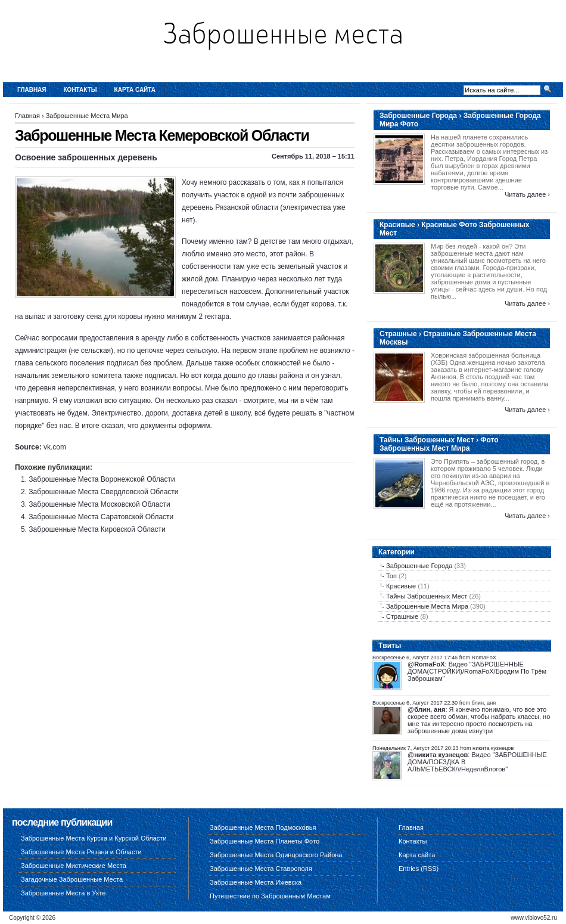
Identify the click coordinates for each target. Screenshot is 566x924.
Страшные (402, 616)
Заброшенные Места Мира (87, 116)
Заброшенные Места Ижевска (256, 882)
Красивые (401, 586)
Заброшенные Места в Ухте (63, 893)
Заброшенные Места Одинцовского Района (276, 855)
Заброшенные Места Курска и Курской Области (94, 838)
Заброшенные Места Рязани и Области (81, 852)
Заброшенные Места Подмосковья (263, 827)
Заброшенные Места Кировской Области (97, 529)
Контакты (80, 90)
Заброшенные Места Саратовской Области (101, 517)
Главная (32, 90)
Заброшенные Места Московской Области (99, 504)
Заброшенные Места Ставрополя (261, 869)
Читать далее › (527, 194)
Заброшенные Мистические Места (74, 866)
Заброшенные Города (419, 566)
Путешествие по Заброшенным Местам (270, 896)
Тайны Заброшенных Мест (427, 596)
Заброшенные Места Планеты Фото (265, 841)
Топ (391, 576)
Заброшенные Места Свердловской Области (103, 492)
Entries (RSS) (419, 869)
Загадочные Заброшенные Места (72, 879)
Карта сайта (135, 90)
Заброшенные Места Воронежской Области (102, 479)
